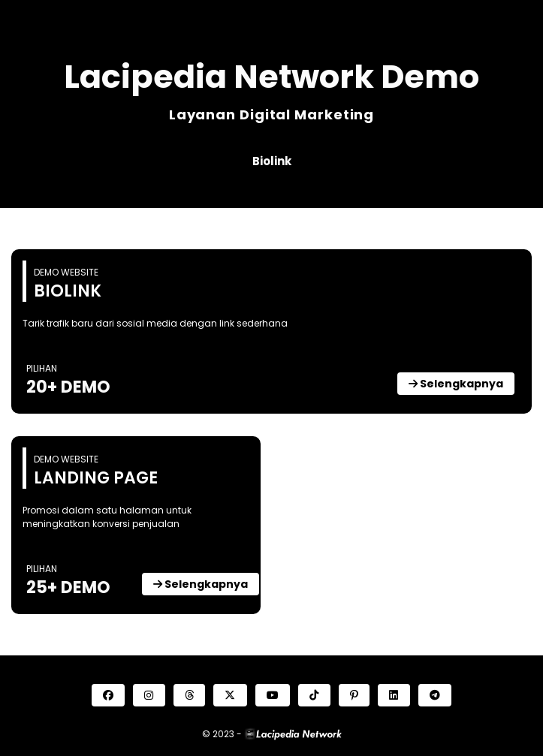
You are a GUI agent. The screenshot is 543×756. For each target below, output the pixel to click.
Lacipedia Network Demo (271, 77)
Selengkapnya (456, 384)
